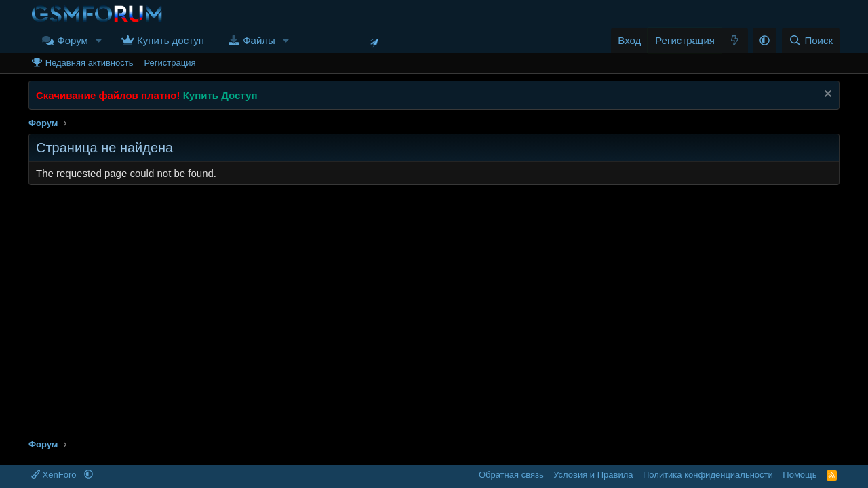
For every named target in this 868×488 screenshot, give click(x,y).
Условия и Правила (593, 475)
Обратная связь (511, 475)
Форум (73, 40)
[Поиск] (811, 40)
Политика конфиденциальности (708, 475)
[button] (99, 40)
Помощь (800, 475)
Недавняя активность (90, 63)
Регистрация (170, 63)
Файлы (259, 40)
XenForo (55, 475)
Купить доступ (171, 40)
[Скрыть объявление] (826, 95)
